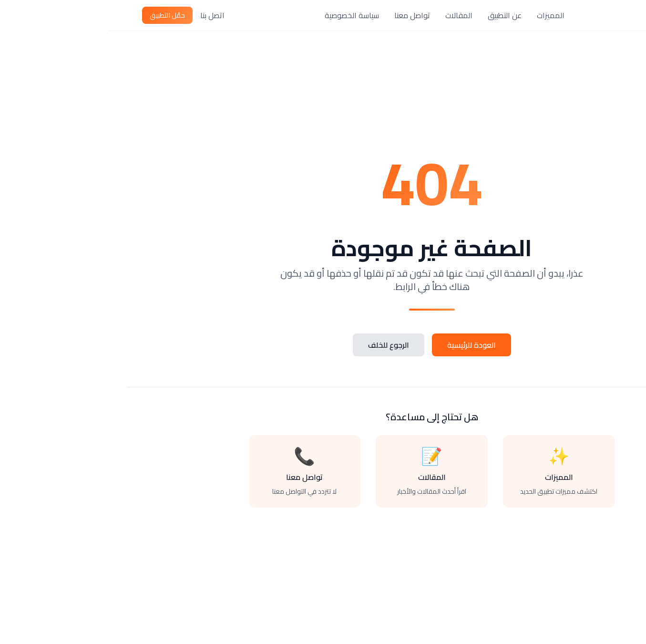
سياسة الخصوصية (243, 15)
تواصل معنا (303, 15)
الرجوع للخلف (280, 345)
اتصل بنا (104, 15)
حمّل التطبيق (59, 15)
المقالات (350, 15)
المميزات (442, 15)
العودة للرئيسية (363, 345)
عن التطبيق (396, 15)
